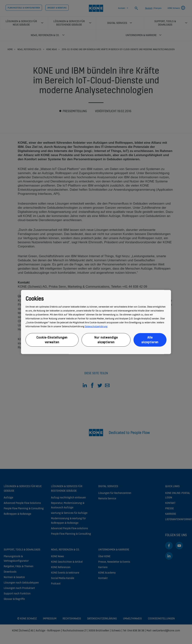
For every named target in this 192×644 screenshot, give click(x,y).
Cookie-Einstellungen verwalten (52, 340)
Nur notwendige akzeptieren (106, 340)
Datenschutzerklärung (96, 326)
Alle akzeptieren (150, 340)
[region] (96, 322)
